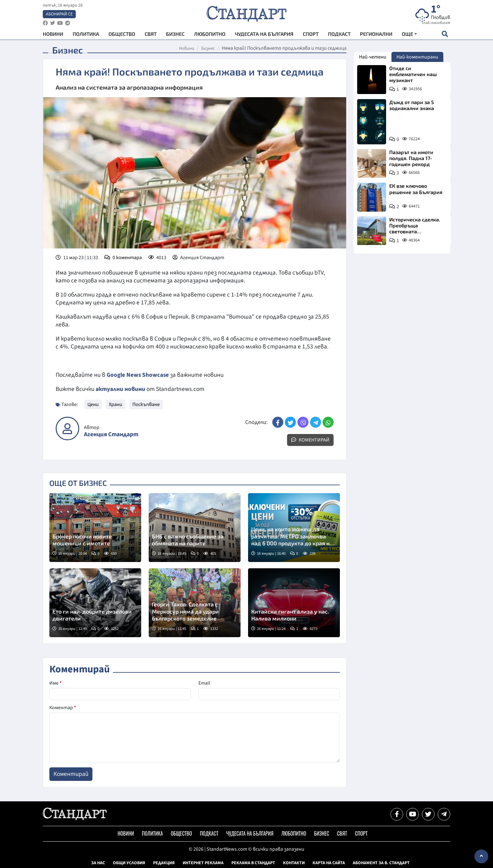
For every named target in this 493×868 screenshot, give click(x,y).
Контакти (294, 863)
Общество (122, 35)
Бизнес (175, 35)
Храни (116, 404)
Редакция (164, 863)
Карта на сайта (329, 863)
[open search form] (445, 35)
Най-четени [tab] (373, 57)
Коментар (63, 707)
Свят (151, 35)
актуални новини (120, 389)
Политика (86, 35)
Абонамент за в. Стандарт (381, 863)
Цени (93, 404)
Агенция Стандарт (111, 434)
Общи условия (129, 863)
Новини (53, 35)
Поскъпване (146, 404)
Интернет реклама (203, 863)
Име (55, 683)
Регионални (376, 35)
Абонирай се (59, 14)
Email (204, 683)
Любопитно (210, 35)
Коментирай (310, 440)
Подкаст (339, 35)
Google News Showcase (138, 375)
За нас (98, 863)
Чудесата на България (264, 35)
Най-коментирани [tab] (417, 57)
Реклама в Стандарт (253, 863)
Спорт (311, 35)
